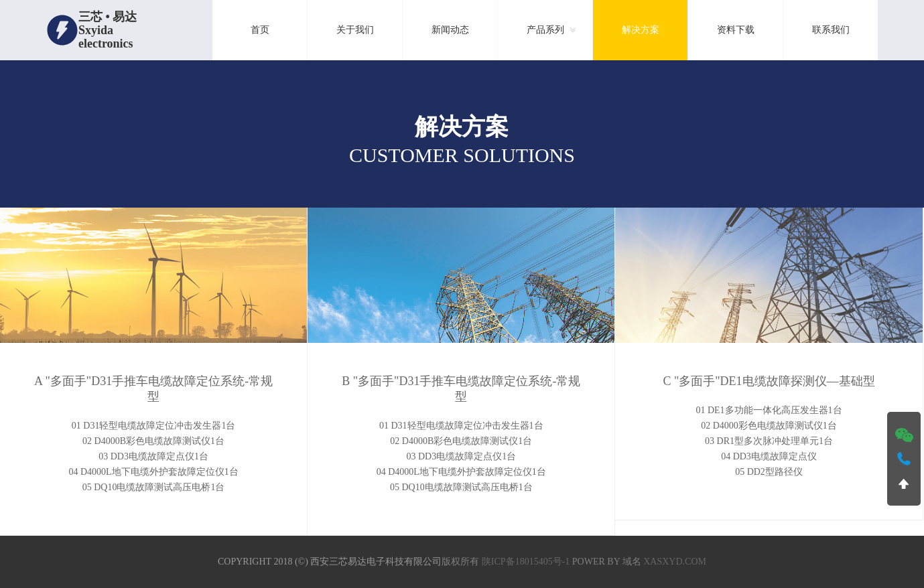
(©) (301, 562)
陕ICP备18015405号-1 (526, 562)
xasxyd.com (675, 562)
